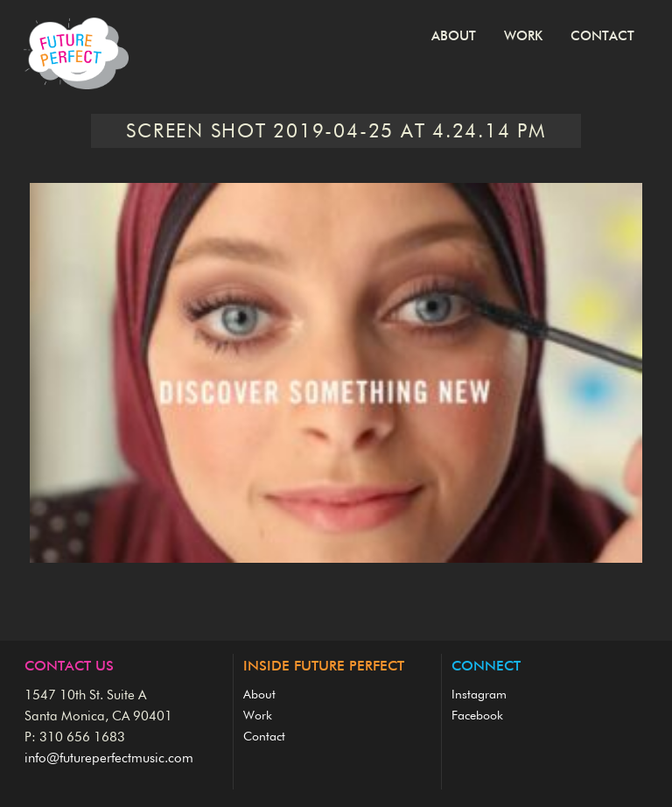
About (454, 36)
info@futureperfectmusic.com (109, 758)
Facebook (477, 716)
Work (523, 36)
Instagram (479, 695)
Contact (602, 36)
